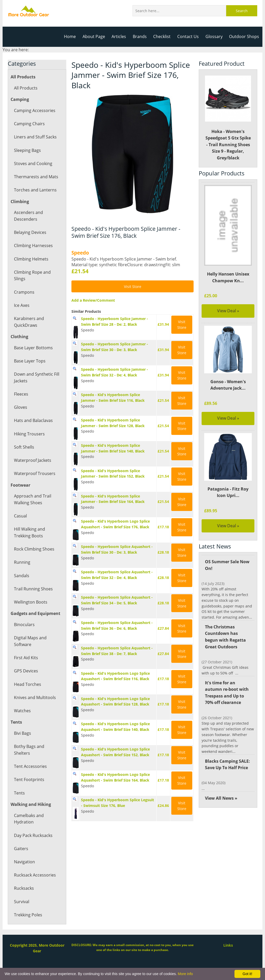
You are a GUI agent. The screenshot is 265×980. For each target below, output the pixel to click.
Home (73, 36)
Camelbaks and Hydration (29, 819)
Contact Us (190, 36)
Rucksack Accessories (35, 875)
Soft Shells (24, 447)
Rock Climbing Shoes (34, 549)
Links (228, 945)
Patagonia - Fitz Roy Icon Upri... (228, 492)
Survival (21, 902)
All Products (25, 88)
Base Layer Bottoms (33, 348)
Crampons (24, 292)
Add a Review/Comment (93, 300)
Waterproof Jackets (32, 460)
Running (22, 562)
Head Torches (27, 684)
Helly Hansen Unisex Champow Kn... (228, 277)
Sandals (21, 576)
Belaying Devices (30, 232)
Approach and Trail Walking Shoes (32, 499)
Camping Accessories (34, 110)
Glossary (215, 36)
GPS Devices (26, 671)
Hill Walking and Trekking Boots (29, 532)
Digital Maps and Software (30, 641)
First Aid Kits (26, 658)
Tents (19, 793)
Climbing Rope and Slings (32, 276)
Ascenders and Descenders (28, 216)
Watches (22, 711)
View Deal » (228, 311)
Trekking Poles (28, 915)
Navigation (24, 862)
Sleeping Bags (27, 150)
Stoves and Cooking (33, 164)
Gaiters (21, 849)
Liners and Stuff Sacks (35, 137)
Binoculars (24, 625)
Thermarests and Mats (36, 177)
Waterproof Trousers (34, 473)
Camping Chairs (29, 124)
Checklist (164, 36)
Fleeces (21, 394)
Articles (121, 36)
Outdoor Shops (244, 36)
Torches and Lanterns (35, 190)
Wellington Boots (30, 602)
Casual (20, 516)
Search (242, 11)
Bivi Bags (23, 733)
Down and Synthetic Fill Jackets (36, 377)
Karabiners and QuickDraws (29, 322)
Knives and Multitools (35, 697)
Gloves (20, 407)
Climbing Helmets (31, 259)
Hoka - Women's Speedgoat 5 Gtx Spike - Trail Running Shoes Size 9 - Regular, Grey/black (228, 118)
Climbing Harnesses (33, 246)
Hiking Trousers (29, 434)
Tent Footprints (29, 779)
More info (185, 974)
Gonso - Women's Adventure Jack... (228, 385)
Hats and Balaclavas (33, 420)
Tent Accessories (30, 766)
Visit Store (132, 287)
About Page (96, 36)
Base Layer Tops (30, 361)
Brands (142, 36)
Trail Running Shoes (33, 589)
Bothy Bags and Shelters (29, 750)
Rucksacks (24, 888)
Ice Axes (22, 305)
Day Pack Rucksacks (33, 835)
